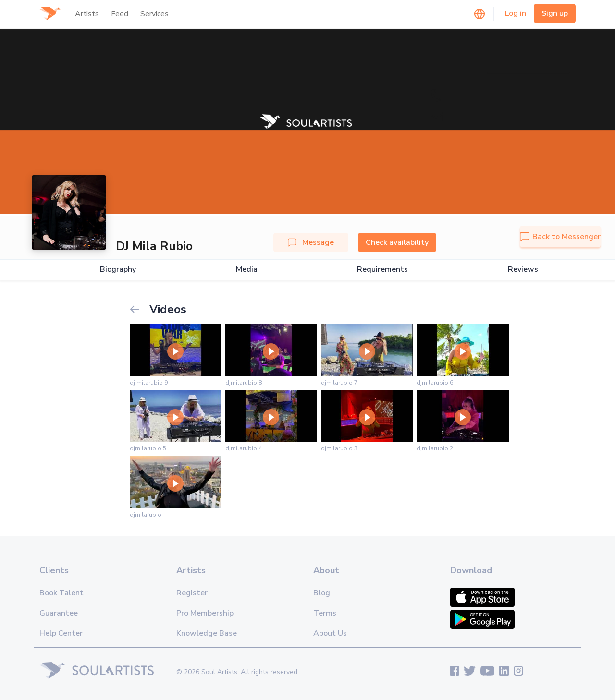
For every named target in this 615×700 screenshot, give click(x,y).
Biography (118, 270)
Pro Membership (205, 613)
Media (247, 270)
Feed (120, 14)
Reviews (523, 270)
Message (311, 242)
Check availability (397, 242)
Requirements (382, 270)
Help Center (61, 633)
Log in (516, 13)
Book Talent (61, 593)
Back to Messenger (560, 237)
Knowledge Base (207, 633)
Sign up (555, 13)
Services (154, 14)
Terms (325, 613)
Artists (87, 14)
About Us (330, 633)
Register (192, 593)
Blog (322, 593)
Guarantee (59, 613)
